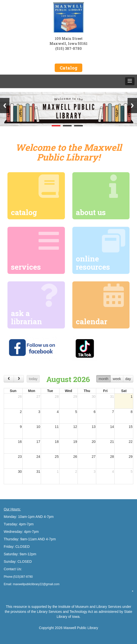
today (33, 379)
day (128, 379)
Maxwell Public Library (81, 628)
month (104, 379)
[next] (19, 379)
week (117, 379)
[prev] (9, 379)
